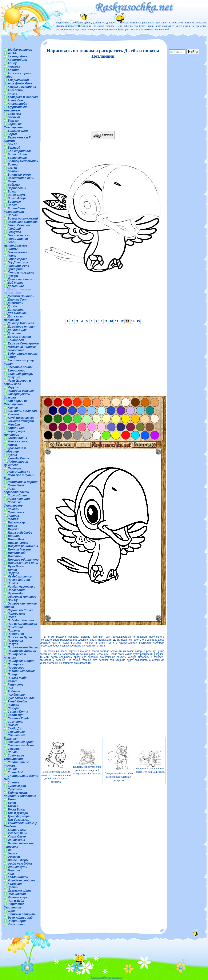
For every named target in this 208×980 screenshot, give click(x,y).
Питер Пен (16, 634)
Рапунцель (15, 685)
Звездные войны (20, 367)
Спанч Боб (15, 772)
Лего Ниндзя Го (19, 472)
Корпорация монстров (15, 433)
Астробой (15, 100)
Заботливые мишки (23, 354)
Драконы (14, 333)
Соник (12, 769)
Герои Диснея (18, 239)
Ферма (12, 853)
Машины (14, 536)
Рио (10, 688)
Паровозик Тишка (20, 610)
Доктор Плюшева (21, 323)
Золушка (14, 377)
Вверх (12, 181)
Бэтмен (14, 171)
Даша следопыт (20, 279)
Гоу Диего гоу (18, 262)
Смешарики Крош (21, 742)
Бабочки (14, 117)
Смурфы (14, 749)
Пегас (12, 617)
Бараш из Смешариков (13, 126)
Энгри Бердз (17, 921)
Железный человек (22, 347)
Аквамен (14, 66)
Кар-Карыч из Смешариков (16, 403)
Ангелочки (15, 90)
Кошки (12, 445)
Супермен (15, 789)
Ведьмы (14, 185)
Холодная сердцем (21, 880)
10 (111, 321)
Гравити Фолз (18, 266)
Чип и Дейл (16, 901)
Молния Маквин (19, 549)
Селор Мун (16, 715)
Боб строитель (20, 151)
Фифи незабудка (20, 863)
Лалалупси (16, 468)
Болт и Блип (17, 154)
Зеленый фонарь (20, 374)
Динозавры (16, 310)
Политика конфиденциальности (106, 977)
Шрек (11, 911)
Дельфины (16, 286)
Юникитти (16, 924)
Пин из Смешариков (22, 624)
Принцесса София (21, 661)
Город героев (17, 259)
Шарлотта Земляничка (14, 906)
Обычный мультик (22, 597)
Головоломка (17, 252)
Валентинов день (21, 178)
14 (133, 321)
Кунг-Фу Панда (18, 458)
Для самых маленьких (14, 318)
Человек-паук (17, 897)
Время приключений (23, 218)
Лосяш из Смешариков (13, 504)
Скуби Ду (14, 728)
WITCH (12, 53)
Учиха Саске (17, 836)
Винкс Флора (17, 198)
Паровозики (16, 614)
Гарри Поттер (19, 225)
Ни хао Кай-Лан (19, 580)
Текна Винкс (17, 809)
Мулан (12, 570)
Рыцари (13, 705)
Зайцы (12, 357)
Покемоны (15, 641)
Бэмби (12, 168)
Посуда (13, 644)
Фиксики (14, 857)
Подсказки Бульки (21, 637)
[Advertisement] (102, 95)
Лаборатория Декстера (16, 463)
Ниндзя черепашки (21, 587)
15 (138, 321)
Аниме (12, 94)
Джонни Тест (18, 300)
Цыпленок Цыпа (20, 891)
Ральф (13, 681)
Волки (12, 205)
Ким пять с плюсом (22, 411)
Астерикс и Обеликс (23, 97)
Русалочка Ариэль (21, 698)
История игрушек (21, 391)
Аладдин (14, 70)
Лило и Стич (17, 495)
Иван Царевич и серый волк (17, 382)
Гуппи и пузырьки (21, 272)
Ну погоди (15, 593)
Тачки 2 (13, 806)
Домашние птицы (21, 327)
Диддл (12, 306)
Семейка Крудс (19, 718)
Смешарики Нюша (21, 745)
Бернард (14, 148)
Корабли (14, 424)
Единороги (16, 340)
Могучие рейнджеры (23, 546)
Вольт (13, 215)
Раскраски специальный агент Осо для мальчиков (150, 762)
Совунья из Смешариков (14, 757)
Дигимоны (15, 303)
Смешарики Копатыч (14, 737)
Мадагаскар (16, 522)
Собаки (13, 752)
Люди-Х (13, 519)
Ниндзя (13, 583)
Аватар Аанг (17, 56)
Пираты (14, 630)
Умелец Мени (17, 833)
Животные (16, 350)
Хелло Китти (18, 877)
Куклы (12, 455)
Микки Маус (16, 539)
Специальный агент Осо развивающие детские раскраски (119, 762)
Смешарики (16, 732)
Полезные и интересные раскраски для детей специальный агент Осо (87, 762)
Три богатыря (18, 820)
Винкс (12, 191)
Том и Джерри (18, 813)
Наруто (13, 573)
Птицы (13, 674)
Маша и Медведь (20, 533)
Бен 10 (12, 144)
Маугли (13, 529)
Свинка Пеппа (18, 712)
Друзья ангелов (19, 337)
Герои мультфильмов (16, 244)
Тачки (12, 803)
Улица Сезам (17, 830)
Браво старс (17, 158)
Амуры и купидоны (22, 87)
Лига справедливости (16, 490)
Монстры (15, 556)
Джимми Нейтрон (21, 296)
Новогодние (16, 590)
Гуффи (13, 276)
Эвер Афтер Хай (20, 918)
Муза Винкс (16, 566)
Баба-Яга (14, 114)
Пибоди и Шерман (21, 620)
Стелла (13, 782)
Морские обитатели (23, 560)
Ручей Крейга (17, 701)
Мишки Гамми (18, 543)
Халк (11, 874)
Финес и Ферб (18, 860)
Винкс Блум (16, 195)
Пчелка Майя (17, 678)
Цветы (13, 887)
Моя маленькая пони (23, 563)
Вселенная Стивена (23, 222)
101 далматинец (20, 50)
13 (128, 321)
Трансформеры (19, 816)
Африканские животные (16, 109)
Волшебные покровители (15, 210)
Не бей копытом (20, 576)
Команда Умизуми (21, 421)
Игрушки (14, 387)
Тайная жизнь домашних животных (20, 794)
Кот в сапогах (18, 441)
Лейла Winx (16, 485)
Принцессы (16, 664)
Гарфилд (14, 229)
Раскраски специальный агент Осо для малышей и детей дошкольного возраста (56, 762)
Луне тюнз (16, 512)
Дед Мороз (15, 283)
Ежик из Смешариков (23, 343)
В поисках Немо (19, 175)
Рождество (16, 695)
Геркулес (14, 232)
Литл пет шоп (19, 499)
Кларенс (14, 414)
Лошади (13, 509)
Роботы (14, 691)
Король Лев (16, 428)
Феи (10, 850)
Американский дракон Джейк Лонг (18, 82)
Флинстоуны (17, 867)
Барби (12, 134)
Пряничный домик (21, 671)
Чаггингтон (17, 894)
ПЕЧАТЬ (103, 135)
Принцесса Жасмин (22, 651)
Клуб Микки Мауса (21, 418)
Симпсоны (15, 722)
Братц (13, 164)
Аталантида (17, 104)
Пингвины (15, 627)
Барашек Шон (18, 131)
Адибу (12, 63)
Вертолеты (17, 188)
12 (122, 321)
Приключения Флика (23, 647)
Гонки (12, 256)
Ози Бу (13, 600)
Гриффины (16, 269)
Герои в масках (19, 235)
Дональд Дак (17, 330)
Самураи (14, 708)
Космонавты (17, 438)
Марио (12, 526)
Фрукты (14, 870)
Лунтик (13, 516)
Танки (12, 799)
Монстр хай (17, 553)
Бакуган (13, 121)
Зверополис (16, 370)
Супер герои (17, 786)
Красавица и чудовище (15, 450)
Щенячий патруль (21, 914)
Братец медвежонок (23, 161)
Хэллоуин (15, 884)
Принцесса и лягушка (15, 656)
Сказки (13, 725)
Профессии (16, 668)
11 (117, 321)
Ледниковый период (23, 482)
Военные (14, 202)
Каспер (13, 408)
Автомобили (17, 60)
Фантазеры (16, 840)
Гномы (13, 249)
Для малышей (18, 313)
